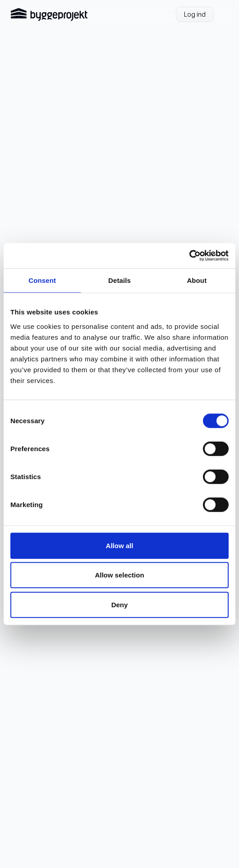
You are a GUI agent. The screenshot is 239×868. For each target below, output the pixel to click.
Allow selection (119, 575)
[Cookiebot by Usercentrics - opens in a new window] (189, 256)
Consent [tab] (42, 280)
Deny (120, 604)
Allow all (120, 545)
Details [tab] (119, 280)
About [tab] (197, 280)
